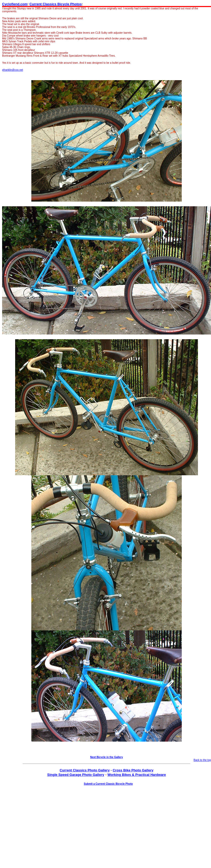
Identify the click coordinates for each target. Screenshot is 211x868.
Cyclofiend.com (15, 4)
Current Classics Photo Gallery (84, 770)
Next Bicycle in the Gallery (107, 757)
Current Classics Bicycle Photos (56, 4)
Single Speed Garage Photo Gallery (76, 775)
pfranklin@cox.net (13, 70)
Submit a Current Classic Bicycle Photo (108, 784)
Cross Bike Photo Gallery (133, 770)
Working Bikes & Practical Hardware (137, 775)
